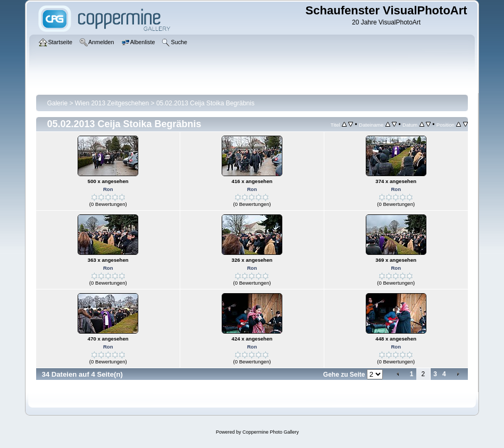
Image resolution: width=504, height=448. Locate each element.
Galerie (57, 103)
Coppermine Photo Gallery (271, 432)
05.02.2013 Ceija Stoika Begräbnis (205, 103)
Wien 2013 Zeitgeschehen (112, 103)
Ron (108, 189)
